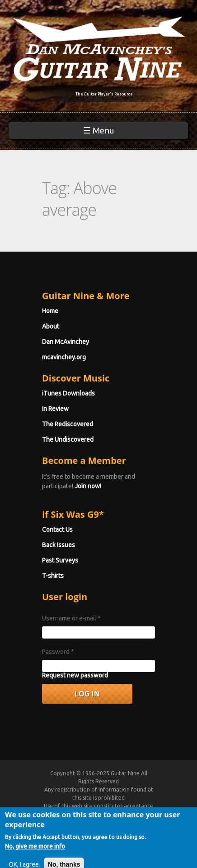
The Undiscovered (68, 439)
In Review (55, 409)
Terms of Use (109, 814)
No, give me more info (35, 856)
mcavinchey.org (64, 357)
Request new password (75, 675)
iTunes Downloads (68, 393)
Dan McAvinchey (66, 342)
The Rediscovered (68, 424)
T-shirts (53, 576)
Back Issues (59, 545)
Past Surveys (60, 560)
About (51, 326)
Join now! (88, 486)
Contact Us (57, 529)
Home (50, 311)
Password (58, 652)
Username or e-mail (71, 618)
